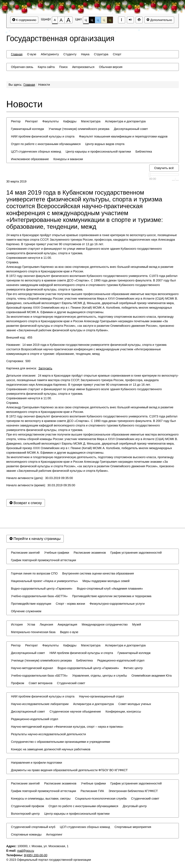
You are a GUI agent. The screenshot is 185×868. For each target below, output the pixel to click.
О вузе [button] (32, 54)
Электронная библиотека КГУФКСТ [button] (133, 791)
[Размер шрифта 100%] (55, 20)
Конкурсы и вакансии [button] (68, 159)
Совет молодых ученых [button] (135, 704)
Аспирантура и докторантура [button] (125, 121)
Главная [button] (17, 54)
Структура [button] (101, 54)
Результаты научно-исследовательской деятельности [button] (48, 734)
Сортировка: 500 (18, 361)
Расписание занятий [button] (25, 553)
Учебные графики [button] (57, 553)
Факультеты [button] (51, 121)
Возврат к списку (26, 503)
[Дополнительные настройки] (139, 20)
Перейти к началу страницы (35, 539)
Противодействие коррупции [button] (31, 604)
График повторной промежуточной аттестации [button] (44, 560)
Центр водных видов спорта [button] (105, 144)
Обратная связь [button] (22, 67)
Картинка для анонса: (29, 368)
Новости (44, 85)
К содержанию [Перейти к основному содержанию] (24, 20)
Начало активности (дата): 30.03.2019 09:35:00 (40, 478)
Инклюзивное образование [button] (30, 159)
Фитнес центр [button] (133, 668)
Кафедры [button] (70, 121)
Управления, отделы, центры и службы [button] (100, 676)
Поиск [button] (63, 67)
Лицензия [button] (46, 624)
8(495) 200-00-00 (36, 855)
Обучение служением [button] (26, 611)
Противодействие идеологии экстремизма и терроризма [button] (112, 596)
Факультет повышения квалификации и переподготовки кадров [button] (123, 136)
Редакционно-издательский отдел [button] (121, 660)
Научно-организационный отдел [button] (101, 696)
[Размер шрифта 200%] (68, 20)
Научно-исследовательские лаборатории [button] (40, 704)
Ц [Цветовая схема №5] (110, 20)
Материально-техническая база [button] (33, 632)
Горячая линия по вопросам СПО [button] (34, 573)
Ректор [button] (16, 121)
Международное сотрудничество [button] (105, 624)
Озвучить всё (164, 168)
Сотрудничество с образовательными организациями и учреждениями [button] (61, 742)
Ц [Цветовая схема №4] (104, 20)
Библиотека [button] (144, 152)
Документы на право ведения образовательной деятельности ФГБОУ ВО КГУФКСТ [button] (69, 770)
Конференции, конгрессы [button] (123, 712)
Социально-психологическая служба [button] (101, 799)
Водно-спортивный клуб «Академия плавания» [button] (110, 589)
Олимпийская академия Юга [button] (152, 676)
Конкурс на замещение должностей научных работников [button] (51, 749)
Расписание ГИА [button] (92, 791)
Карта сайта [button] (46, 67)
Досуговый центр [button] (135, 806)
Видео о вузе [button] (69, 632)
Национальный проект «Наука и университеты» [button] (45, 581)
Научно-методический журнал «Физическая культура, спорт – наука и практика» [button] (67, 727)
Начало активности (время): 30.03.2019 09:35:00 (41, 485)
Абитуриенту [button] (50, 54)
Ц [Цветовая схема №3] (98, 20)
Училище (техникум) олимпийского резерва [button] (79, 129)
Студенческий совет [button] (71, 683)
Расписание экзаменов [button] (90, 553)
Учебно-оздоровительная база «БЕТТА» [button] (39, 596)
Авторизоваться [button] (83, 67)
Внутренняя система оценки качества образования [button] (98, 573)
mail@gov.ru (26, 851)
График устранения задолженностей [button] (136, 553)
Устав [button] (31, 624)
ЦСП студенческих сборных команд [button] (36, 152)
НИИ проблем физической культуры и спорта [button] (43, 136)
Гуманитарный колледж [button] (28, 129)
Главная (29, 85)
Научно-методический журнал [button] (32, 668)
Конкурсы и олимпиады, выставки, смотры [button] (41, 799)
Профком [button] (18, 683)
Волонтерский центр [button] (25, 814)
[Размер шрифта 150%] (61, 20)
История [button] (17, 624)
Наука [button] (85, 54)
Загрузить (45, 368)
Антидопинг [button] (54, 834)
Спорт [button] (117, 54)
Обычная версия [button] (111, 67)
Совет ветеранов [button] (40, 683)
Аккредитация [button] (67, 624)
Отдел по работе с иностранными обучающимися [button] (46, 144)
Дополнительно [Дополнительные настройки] (159, 20)
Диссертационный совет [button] (131, 129)
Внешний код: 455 (19, 337)
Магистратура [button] (91, 121)
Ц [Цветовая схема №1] (86, 21)
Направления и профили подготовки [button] (37, 763)
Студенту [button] (70, 54)
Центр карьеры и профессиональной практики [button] (98, 152)
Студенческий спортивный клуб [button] (33, 827)
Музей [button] (137, 624)
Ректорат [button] (31, 121)
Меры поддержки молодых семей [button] (106, 581)
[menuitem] (17, 54)
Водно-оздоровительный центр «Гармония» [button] (42, 589)
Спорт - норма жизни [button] (70, 604)
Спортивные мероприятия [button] (133, 827)
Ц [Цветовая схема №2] (92, 20)
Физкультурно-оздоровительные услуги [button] (117, 604)
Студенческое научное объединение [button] (75, 712)
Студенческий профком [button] (28, 806)
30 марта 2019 (16, 181)
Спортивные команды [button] (26, 834)
